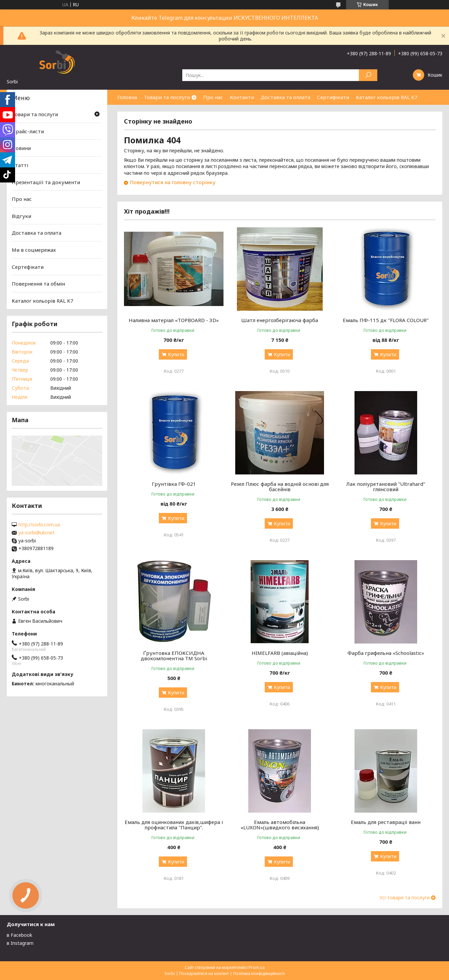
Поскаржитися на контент (204, 973)
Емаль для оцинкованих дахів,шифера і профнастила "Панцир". (174, 825)
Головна (127, 97)
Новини (21, 148)
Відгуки (21, 216)
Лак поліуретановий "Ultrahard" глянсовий (386, 486)
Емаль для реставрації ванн (386, 822)
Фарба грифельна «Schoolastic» (386, 653)
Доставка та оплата (285, 97)
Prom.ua (257, 967)
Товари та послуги (167, 97)
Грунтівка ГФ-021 (174, 484)
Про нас (213, 97)
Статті (20, 165)
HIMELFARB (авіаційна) (280, 653)
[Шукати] (368, 75)
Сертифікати (333, 97)
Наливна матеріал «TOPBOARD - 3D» (174, 320)
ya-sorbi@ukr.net (37, 533)
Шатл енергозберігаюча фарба (280, 320)
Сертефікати (28, 267)
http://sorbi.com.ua (39, 525)
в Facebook (19, 935)
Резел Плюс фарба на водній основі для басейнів (280, 486)
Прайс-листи (28, 131)
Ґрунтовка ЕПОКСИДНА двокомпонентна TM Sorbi (174, 656)
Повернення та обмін (38, 284)
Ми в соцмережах (34, 250)
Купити (176, 354)
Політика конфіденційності (259, 973)
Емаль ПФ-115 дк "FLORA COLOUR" (386, 320)
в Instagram (20, 943)
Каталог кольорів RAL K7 (387, 97)
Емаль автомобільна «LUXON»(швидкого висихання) (280, 825)
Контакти (242, 97)
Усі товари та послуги (405, 898)
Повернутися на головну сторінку (173, 182)
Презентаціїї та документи (46, 182)
